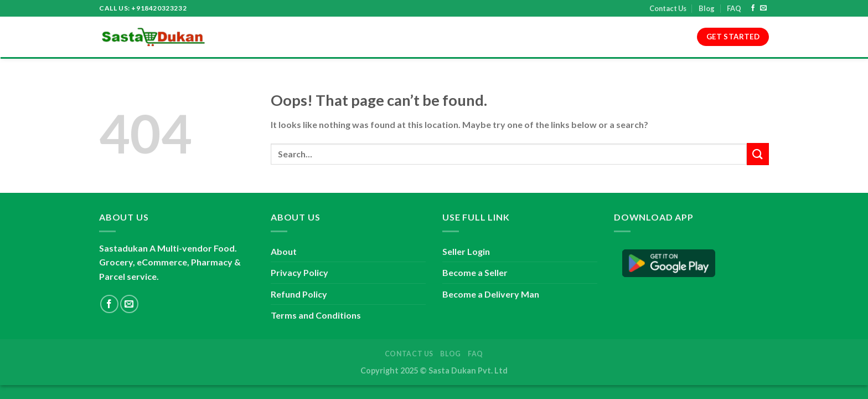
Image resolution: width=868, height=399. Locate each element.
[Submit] (758, 154)
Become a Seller (475, 272)
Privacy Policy (435, 37)
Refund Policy (506, 37)
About (273, 37)
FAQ (734, 8)
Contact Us (668, 8)
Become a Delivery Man (491, 294)
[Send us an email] (763, 8)
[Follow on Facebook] (753, 8)
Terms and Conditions (346, 37)
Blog (707, 8)
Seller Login (466, 251)
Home (236, 37)
